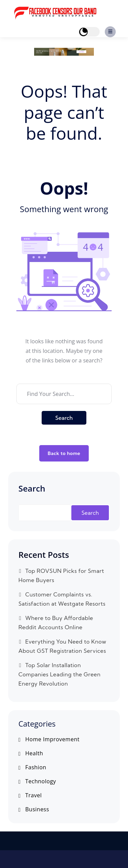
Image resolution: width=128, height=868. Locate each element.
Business (37, 809)
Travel (33, 795)
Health (34, 753)
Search (64, 418)
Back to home (64, 453)
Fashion (36, 767)
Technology (41, 781)
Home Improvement (52, 739)
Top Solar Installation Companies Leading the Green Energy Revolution (60, 674)
